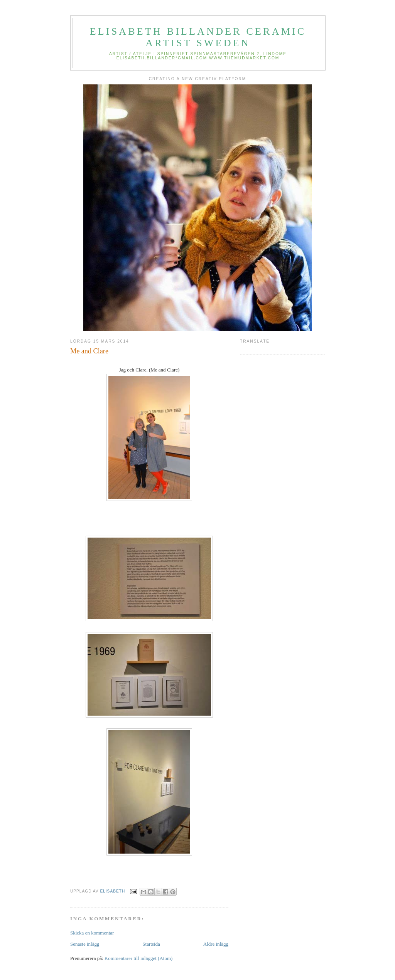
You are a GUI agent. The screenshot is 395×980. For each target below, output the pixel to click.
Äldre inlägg (216, 944)
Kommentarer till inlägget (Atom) (139, 958)
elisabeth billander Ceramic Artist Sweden (198, 37)
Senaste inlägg (85, 944)
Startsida (151, 944)
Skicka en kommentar (92, 933)
